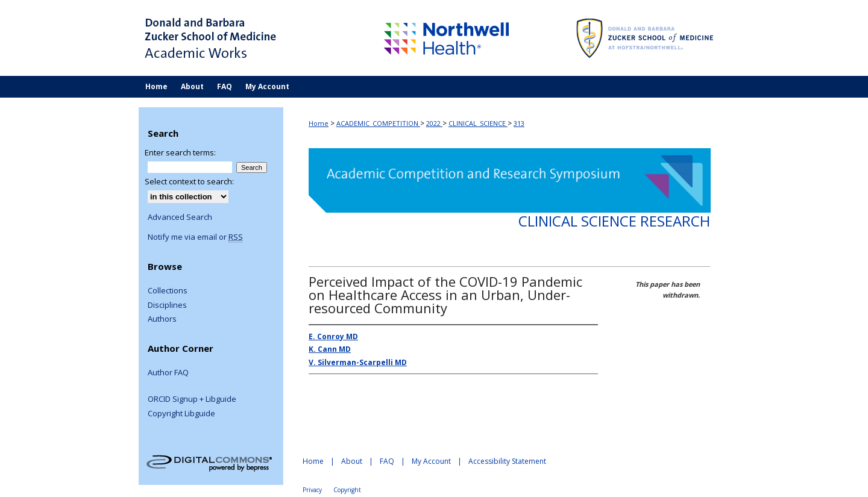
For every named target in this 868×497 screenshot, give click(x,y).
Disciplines (167, 305)
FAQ (387, 461)
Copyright (347, 490)
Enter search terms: (180, 152)
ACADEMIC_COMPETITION (378, 123)
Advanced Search (180, 217)
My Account (431, 461)
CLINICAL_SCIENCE (478, 123)
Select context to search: (189, 181)
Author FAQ (168, 373)
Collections (168, 291)
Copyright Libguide (181, 414)
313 (519, 123)
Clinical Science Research (614, 221)
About (352, 461)
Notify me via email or (195, 237)
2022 (434, 123)
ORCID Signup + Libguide (192, 399)
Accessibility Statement (507, 461)
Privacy (312, 490)
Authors (162, 319)
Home (319, 123)
